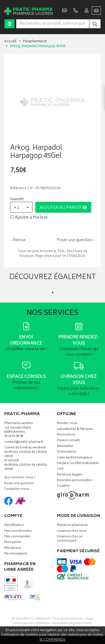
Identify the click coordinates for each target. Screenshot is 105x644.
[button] (21, 207)
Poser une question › (76, 240)
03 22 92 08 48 (14, 436)
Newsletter (65, 447)
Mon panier (13, 543)
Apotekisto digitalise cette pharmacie (68, 626)
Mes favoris (13, 548)
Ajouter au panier (63, 208)
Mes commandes (17, 537)
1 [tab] (53, 292)
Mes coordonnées (18, 531)
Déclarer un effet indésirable (78, 464)
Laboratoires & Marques (75, 429)
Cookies (63, 486)
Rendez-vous (67, 424)
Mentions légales (70, 475)
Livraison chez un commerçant (70, 539)
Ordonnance (66, 452)
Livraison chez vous (72, 531)
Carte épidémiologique (74, 458)
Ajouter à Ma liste (29, 218)
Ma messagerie (16, 554)
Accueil (10, 42)
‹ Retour (18, 240)
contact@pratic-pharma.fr (24, 443)
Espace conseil (68, 441)
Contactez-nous (17, 489)
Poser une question (19, 484)
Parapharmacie (35, 42)
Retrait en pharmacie (72, 525)
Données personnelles (74, 481)
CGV (60, 469)
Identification (14, 525)
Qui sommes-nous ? (20, 478)
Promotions (66, 435)
